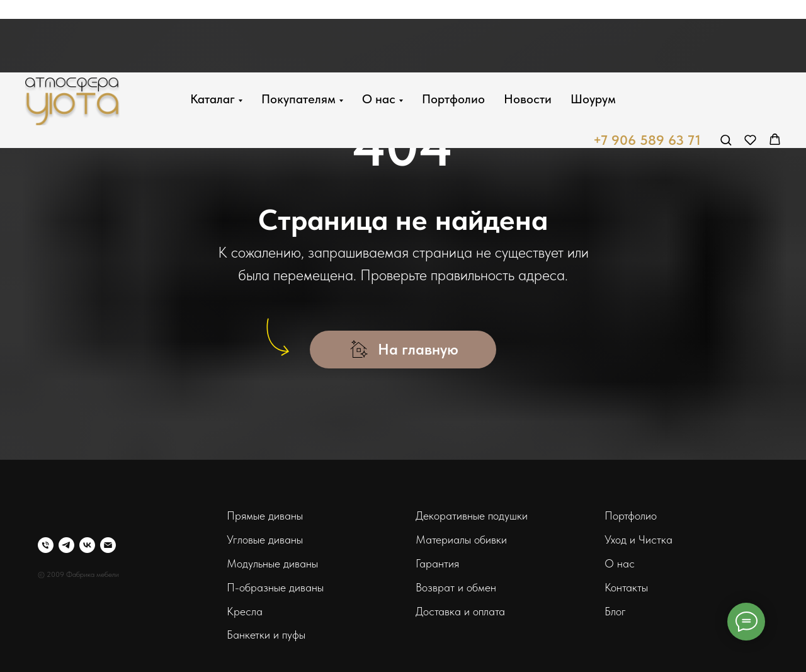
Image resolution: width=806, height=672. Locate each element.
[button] (726, 67)
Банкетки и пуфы (266, 635)
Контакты (626, 587)
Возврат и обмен (456, 587)
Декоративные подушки (472, 515)
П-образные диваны (275, 587)
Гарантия (437, 563)
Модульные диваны (272, 563)
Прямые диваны (265, 515)
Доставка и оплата (460, 611)
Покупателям (298, 26)
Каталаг (213, 26)
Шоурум (593, 26)
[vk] (87, 545)
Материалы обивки (461, 539)
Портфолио (453, 26)
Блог (615, 611)
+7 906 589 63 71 (647, 68)
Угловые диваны (265, 539)
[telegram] (66, 545)
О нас (379, 26)
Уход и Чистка (639, 539)
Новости (528, 26)
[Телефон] (46, 545)
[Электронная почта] (108, 545)
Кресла (245, 611)
